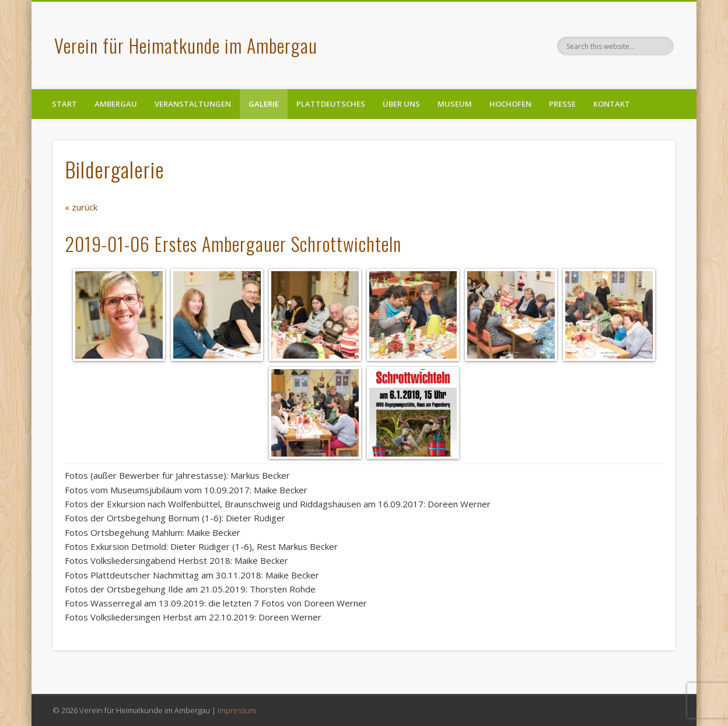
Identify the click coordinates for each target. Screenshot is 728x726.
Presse (562, 104)
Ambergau (116, 104)
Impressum (237, 710)
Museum (455, 104)
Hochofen (510, 104)
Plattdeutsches (331, 104)
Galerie (264, 104)
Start (64, 104)
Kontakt (612, 104)
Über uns (401, 104)
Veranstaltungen (193, 104)
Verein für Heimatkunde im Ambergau (186, 45)
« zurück (81, 207)
